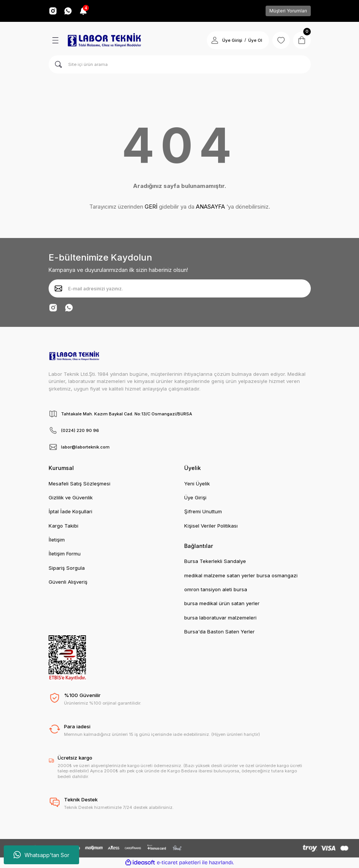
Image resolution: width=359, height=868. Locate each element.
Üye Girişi (195, 497)
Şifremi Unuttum (203, 511)
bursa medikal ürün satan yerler (222, 603)
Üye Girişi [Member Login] (231, 40)
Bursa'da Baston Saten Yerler (219, 632)
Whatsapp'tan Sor (41, 855)
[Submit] (58, 288)
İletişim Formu (65, 554)
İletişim (57, 540)
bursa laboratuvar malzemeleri (220, 618)
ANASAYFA (210, 207)
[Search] (180, 64)
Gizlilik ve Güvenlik (71, 497)
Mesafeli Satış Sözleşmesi (79, 484)
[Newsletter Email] (180, 288)
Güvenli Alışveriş (68, 582)
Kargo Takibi (63, 526)
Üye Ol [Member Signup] (254, 40)
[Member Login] (214, 40)
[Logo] (104, 40)
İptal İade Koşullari (70, 511)
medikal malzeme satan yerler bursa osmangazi (241, 575)
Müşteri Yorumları (288, 11)
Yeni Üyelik (197, 484)
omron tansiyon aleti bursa (216, 589)
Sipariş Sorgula (67, 568)
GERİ (151, 207)
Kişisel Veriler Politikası (211, 526)
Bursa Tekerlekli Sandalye (215, 561)
